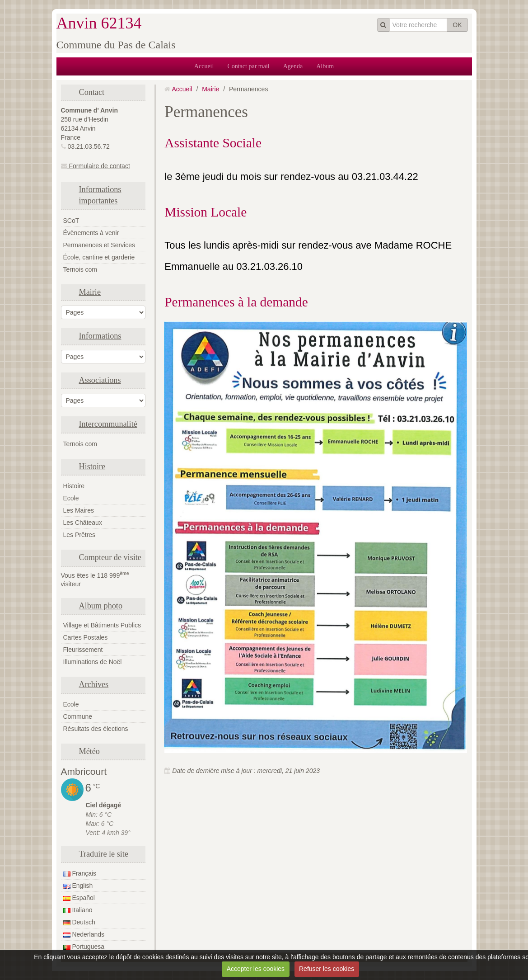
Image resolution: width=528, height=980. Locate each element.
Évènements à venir (91, 233)
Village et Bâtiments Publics (102, 625)
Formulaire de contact (96, 166)
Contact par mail (248, 66)
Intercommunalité (108, 424)
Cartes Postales (86, 637)
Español (79, 898)
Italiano (78, 910)
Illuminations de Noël (93, 662)
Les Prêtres (79, 535)
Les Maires (79, 510)
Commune (78, 716)
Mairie (90, 292)
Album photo (101, 606)
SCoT (71, 221)
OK (457, 25)
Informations (100, 336)
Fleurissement (83, 650)
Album (325, 66)
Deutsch (79, 922)
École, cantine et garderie (99, 257)
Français (80, 873)
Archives (94, 684)
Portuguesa (84, 947)
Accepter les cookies (256, 969)
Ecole (71, 498)
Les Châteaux (83, 523)
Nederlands (84, 934)
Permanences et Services (99, 245)
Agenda (293, 66)
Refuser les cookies (327, 969)
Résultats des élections (96, 729)
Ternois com (80, 269)
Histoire (92, 466)
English (78, 886)
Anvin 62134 (99, 23)
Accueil (204, 66)
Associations (100, 380)
